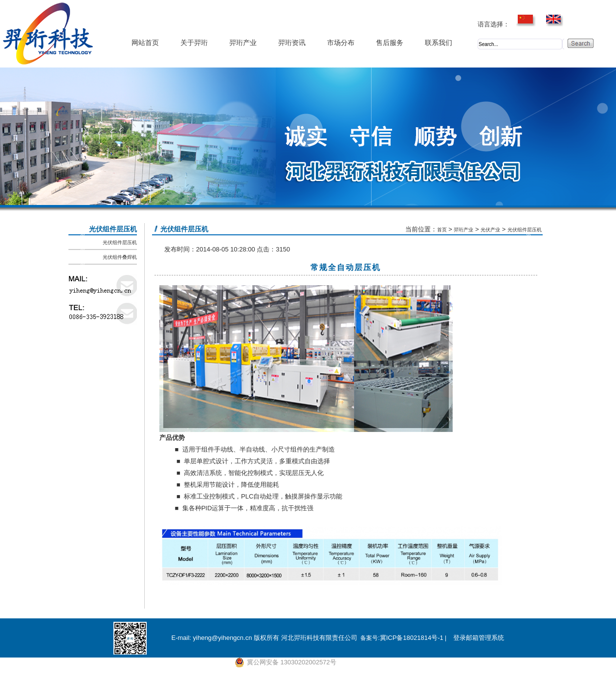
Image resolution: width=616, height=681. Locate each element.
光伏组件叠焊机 (120, 257)
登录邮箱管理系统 (479, 638)
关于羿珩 (194, 43)
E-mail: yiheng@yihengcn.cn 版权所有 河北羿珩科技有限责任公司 (264, 638)
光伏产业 (490, 230)
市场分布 (341, 43)
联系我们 (439, 43)
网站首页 (145, 43)
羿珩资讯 (292, 43)
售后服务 (390, 43)
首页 (442, 230)
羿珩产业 (243, 43)
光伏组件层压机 (120, 242)
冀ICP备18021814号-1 (412, 638)
